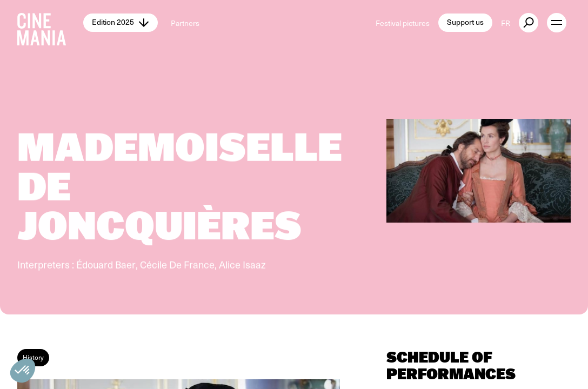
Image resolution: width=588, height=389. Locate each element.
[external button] (529, 23)
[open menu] (557, 23)
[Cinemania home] (50, 23)
